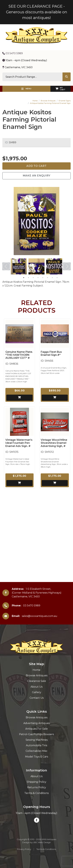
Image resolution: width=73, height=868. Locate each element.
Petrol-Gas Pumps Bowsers (36, 734)
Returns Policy (37, 787)
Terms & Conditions (36, 793)
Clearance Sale (37, 681)
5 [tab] (43, 278)
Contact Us (37, 698)
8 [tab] (57, 278)
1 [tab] (24, 278)
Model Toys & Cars (37, 757)
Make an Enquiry (37, 176)
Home (35, 101)
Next (67, 266)
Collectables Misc (36, 751)
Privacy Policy (24, 849)
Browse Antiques (48, 101)
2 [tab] (28, 278)
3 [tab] (33, 278)
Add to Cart (36, 166)
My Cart (61, 89)
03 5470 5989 (13, 53)
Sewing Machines (37, 740)
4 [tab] (38, 278)
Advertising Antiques (37, 723)
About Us (36, 687)
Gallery (37, 692)
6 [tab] (48, 278)
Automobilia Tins (36, 745)
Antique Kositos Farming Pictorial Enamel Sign (50, 103)
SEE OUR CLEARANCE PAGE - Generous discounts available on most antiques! (37, 12)
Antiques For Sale (36, 729)
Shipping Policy (36, 782)
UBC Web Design (42, 842)
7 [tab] (52, 278)
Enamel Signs (65, 101)
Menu (26, 89)
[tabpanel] (19, 266)
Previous (6, 266)
